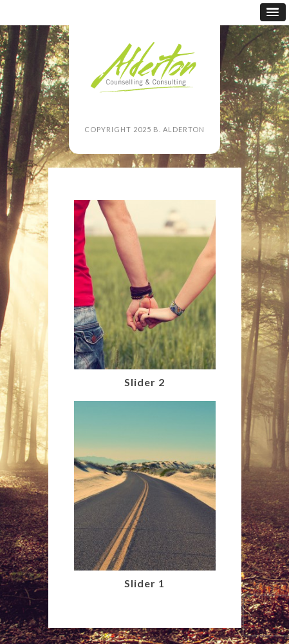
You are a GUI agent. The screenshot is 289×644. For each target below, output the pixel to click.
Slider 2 (144, 382)
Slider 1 (144, 583)
